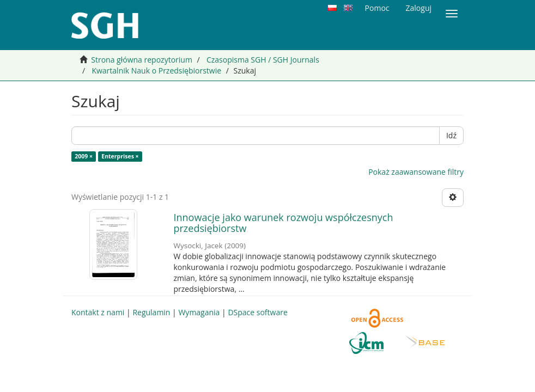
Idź (451, 135)
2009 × (84, 156)
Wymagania (199, 312)
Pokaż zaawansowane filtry (416, 172)
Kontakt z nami (98, 312)
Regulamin (151, 312)
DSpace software (257, 312)
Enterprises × (120, 156)
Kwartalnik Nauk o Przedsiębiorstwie (156, 71)
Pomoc (377, 8)
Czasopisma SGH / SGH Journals (263, 60)
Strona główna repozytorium (142, 60)
